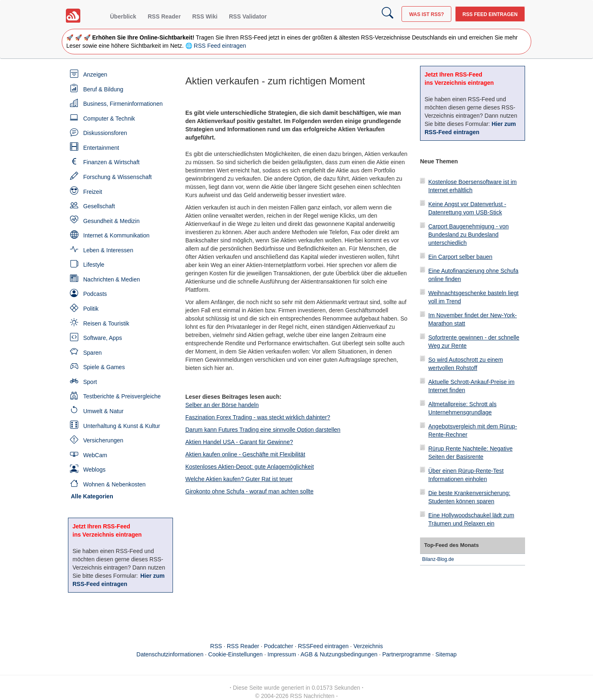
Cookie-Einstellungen (236, 654)
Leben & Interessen (108, 250)
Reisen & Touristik (106, 323)
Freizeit (93, 192)
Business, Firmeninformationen (123, 104)
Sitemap (446, 654)
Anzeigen (95, 74)
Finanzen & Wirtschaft (111, 162)
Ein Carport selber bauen (460, 257)
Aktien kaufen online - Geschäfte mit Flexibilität (245, 454)
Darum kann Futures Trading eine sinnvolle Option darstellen (263, 430)
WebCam (95, 455)
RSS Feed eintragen (490, 14)
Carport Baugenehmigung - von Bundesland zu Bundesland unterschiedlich (468, 235)
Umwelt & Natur (103, 411)
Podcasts (95, 294)
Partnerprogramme (406, 654)
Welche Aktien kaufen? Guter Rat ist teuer (239, 479)
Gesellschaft (99, 206)
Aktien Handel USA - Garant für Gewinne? (239, 442)
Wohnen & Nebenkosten (114, 484)
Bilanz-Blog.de (438, 559)
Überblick (123, 16)
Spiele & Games (104, 367)
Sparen (92, 353)
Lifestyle (94, 265)
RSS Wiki (205, 16)
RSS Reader (164, 16)
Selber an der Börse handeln (222, 405)
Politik (91, 309)
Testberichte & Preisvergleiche (122, 396)
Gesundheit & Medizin (111, 221)
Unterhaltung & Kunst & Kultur (122, 426)
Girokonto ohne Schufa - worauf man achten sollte (249, 491)
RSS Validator (248, 16)
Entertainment (101, 148)
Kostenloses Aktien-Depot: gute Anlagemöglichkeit (250, 467)
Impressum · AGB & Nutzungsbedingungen (323, 654)
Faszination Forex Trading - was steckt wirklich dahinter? (258, 417)
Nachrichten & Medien (112, 279)
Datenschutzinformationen (170, 654)
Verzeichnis (368, 646)
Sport (90, 382)
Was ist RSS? (426, 14)
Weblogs (94, 470)
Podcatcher (279, 646)
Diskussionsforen (105, 133)
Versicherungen (103, 440)
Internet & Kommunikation (116, 235)
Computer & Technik (109, 119)
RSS (216, 646)
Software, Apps (103, 338)
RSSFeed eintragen (323, 646)
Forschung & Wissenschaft (118, 177)
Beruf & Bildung (103, 89)
